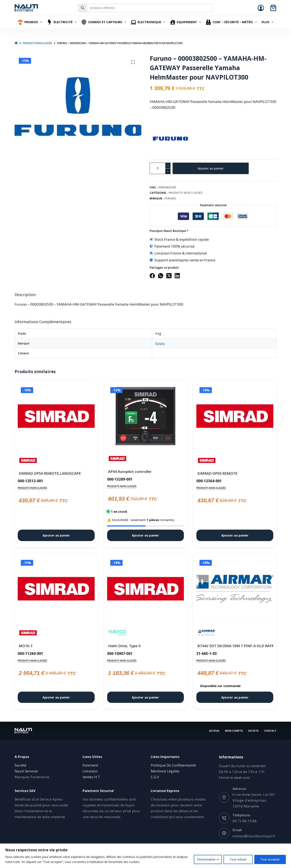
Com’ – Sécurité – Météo (232, 22)
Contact (270, 731)
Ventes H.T (91, 777)
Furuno (171, 198)
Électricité (62, 22)
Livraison (90, 771)
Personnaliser (206, 859)
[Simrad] (28, 460)
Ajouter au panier (211, 168)
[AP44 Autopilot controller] (146, 416)
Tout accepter (270, 859)
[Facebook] (152, 276)
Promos (30, 22)
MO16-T (26, 646)
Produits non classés (186, 193)
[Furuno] (157, 139)
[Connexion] (261, 8)
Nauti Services (26, 771)
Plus (268, 22)
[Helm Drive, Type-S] (146, 590)
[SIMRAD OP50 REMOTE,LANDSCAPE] (56, 417)
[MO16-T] (56, 590)
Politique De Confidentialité (173, 765)
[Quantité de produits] (160, 168)
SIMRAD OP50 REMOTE (217, 473)
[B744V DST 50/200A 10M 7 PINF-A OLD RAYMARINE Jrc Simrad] (235, 590)
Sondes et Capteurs (104, 22)
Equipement (186, 22)
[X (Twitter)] (169, 276)
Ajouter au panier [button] (56, 535)
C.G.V (155, 777)
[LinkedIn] (177, 276)
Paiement (90, 765)
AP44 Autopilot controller (130, 471)
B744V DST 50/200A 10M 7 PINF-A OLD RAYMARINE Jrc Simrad (235, 646)
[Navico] (117, 633)
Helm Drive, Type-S (124, 646)
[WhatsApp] (161, 276)
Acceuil (214, 731)
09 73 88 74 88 (245, 821)
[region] (145, 856)
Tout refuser (238, 859)
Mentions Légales (165, 771)
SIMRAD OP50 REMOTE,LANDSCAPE (50, 473)
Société (20, 765)
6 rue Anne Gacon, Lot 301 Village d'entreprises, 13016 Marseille (254, 800)
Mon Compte (234, 731)
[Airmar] (207, 633)
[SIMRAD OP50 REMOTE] (235, 417)
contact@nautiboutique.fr (254, 836)
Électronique (149, 22)
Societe (253, 731)
